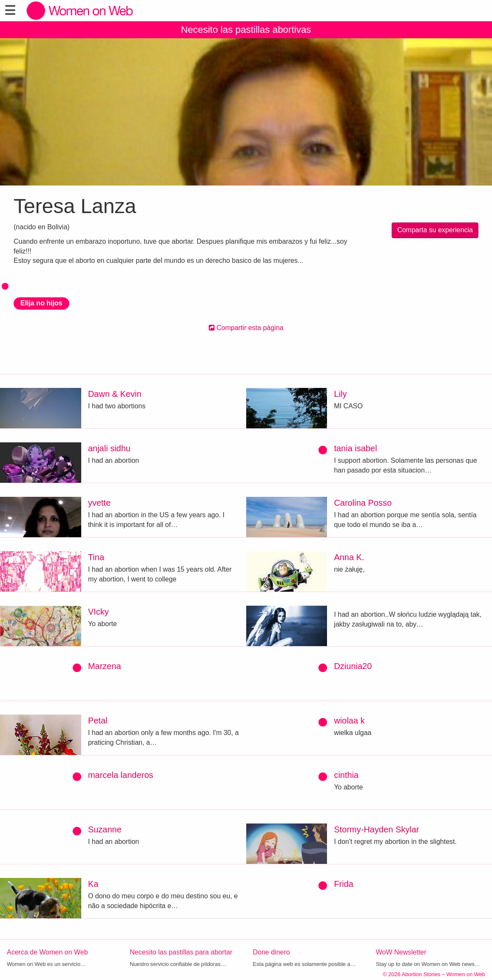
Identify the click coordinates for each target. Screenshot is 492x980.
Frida (344, 884)
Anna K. (349, 557)
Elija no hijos (41, 303)
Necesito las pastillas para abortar (181, 952)
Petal (98, 721)
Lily (340, 394)
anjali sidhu (109, 448)
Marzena (105, 666)
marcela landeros (121, 775)
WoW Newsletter (401, 952)
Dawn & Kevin (115, 394)
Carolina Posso (363, 503)
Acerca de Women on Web (47, 952)
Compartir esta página (246, 328)
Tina (96, 557)
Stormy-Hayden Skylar (376, 829)
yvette (99, 503)
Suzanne (105, 829)
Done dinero (272, 952)
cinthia (346, 775)
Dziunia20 (353, 666)
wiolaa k (349, 721)
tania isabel (355, 448)
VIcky (98, 612)
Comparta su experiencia (435, 230)
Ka (93, 884)
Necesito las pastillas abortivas (246, 30)
